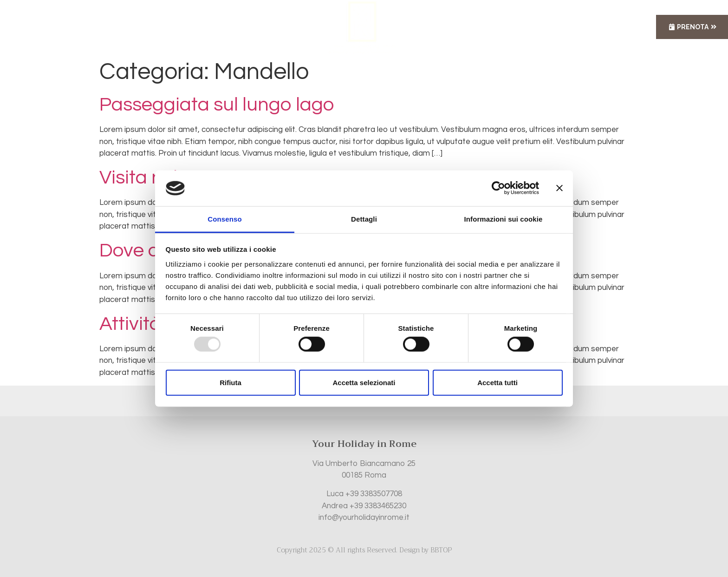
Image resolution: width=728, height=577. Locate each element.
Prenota (693, 27)
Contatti (486, 27)
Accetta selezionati (364, 382)
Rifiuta (231, 382)
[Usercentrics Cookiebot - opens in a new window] (498, 188)
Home (220, 27)
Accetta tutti (497, 382)
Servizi (435, 27)
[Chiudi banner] (559, 188)
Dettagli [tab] (364, 219)
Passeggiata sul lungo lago (217, 105)
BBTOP (441, 550)
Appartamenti (276, 27)
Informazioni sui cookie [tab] (504, 219)
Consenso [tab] (224, 219)
